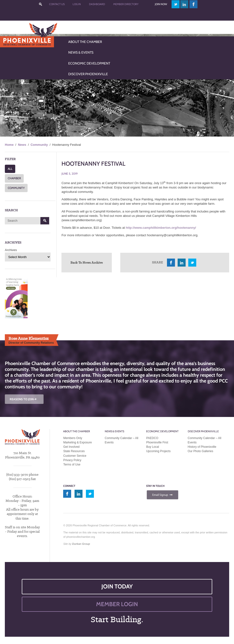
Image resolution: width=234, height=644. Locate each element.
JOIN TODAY (117, 586)
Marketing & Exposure (77, 442)
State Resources (74, 451)
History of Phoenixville (202, 447)
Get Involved (71, 447)
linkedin (184, 4)
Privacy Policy (72, 460)
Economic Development (162, 431)
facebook (194, 4)
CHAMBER (14, 178)
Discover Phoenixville (203, 431)
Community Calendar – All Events (122, 440)
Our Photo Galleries (200, 451)
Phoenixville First (157, 442)
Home (9, 145)
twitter (176, 4)
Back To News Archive (87, 262)
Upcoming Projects (158, 451)
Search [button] (45, 221)
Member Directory (126, 4)
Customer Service (75, 456)
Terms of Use (72, 465)
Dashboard (97, 4)
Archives (11, 250)
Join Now (161, 4)
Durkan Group (81, 544)
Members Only (73, 438)
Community (39, 145)
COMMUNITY (16, 188)
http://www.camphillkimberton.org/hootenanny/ (161, 228)
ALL (10, 169)
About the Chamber (77, 431)
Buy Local (153, 447)
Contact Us (57, 4)
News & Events (114, 431)
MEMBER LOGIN (117, 604)
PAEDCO (152, 438)
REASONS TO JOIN (23, 399)
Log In (77, 4)
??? (40, 4)
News (22, 145)
